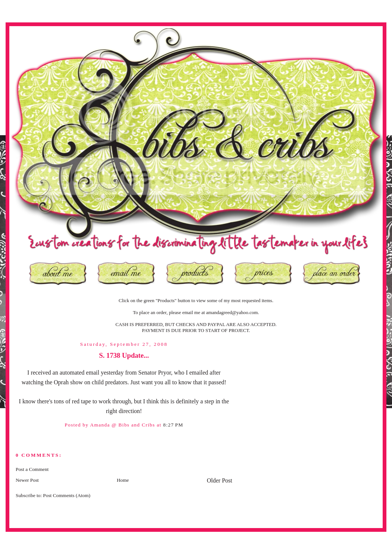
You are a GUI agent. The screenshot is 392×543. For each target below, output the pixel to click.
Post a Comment (32, 469)
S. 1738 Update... (124, 355)
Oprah (61, 382)
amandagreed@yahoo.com (232, 312)
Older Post (220, 480)
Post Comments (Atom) (67, 495)
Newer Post (27, 480)
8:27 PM (173, 425)
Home (123, 480)
